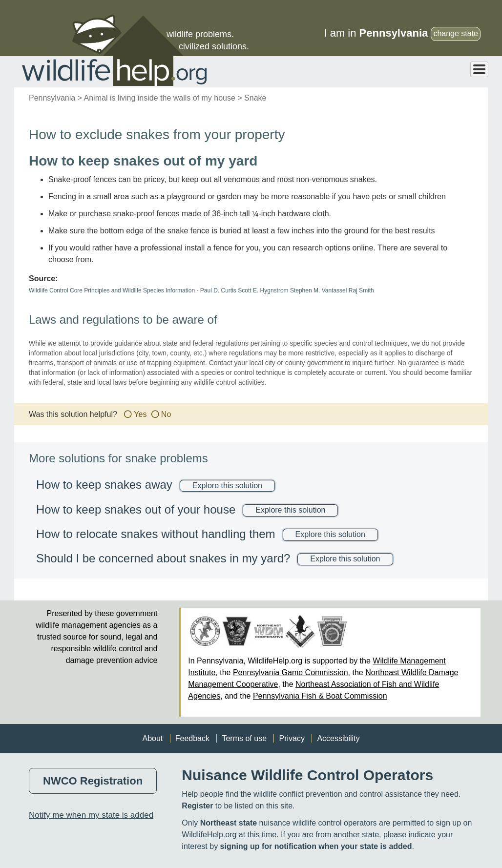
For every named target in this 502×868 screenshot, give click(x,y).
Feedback (192, 738)
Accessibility (338, 738)
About (152, 738)
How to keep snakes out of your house (136, 509)
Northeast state (229, 823)
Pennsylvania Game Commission (291, 672)
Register (197, 806)
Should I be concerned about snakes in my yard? (163, 558)
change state (456, 33)
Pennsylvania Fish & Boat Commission (320, 696)
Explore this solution (227, 486)
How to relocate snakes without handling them (156, 534)
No (166, 414)
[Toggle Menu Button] (479, 69)
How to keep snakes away (104, 485)
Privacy (292, 738)
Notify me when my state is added (91, 815)
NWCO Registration (93, 781)
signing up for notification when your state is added (316, 846)
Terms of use (244, 738)
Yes (140, 414)
